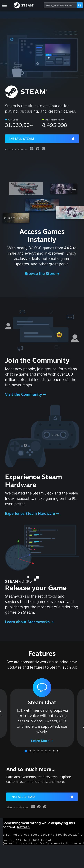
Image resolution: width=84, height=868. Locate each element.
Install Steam (22, 139)
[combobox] (60, 5)
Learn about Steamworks (28, 622)
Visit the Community (24, 394)
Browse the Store (41, 273)
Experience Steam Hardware (30, 513)
